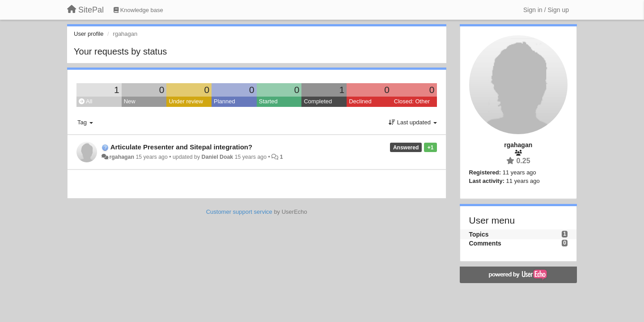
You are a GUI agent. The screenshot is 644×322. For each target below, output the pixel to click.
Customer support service (239, 212)
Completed (318, 101)
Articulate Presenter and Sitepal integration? (182, 147)
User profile (89, 34)
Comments (485, 243)
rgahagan (122, 157)
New (130, 101)
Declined (360, 101)
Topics (479, 234)
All (85, 101)
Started (268, 101)
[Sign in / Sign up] (546, 10)
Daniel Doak (218, 157)
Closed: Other (412, 101)
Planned (225, 101)
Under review (186, 101)
